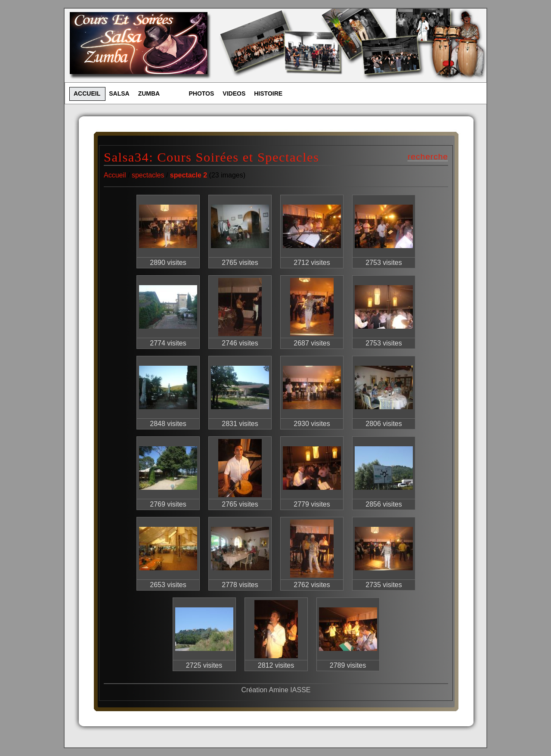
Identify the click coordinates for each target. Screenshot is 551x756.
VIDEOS (234, 93)
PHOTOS (201, 93)
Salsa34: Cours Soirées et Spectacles (211, 157)
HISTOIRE (268, 93)
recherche (428, 157)
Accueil (115, 175)
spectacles (148, 175)
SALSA (119, 93)
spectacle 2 (189, 175)
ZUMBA (149, 93)
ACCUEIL (87, 93)
